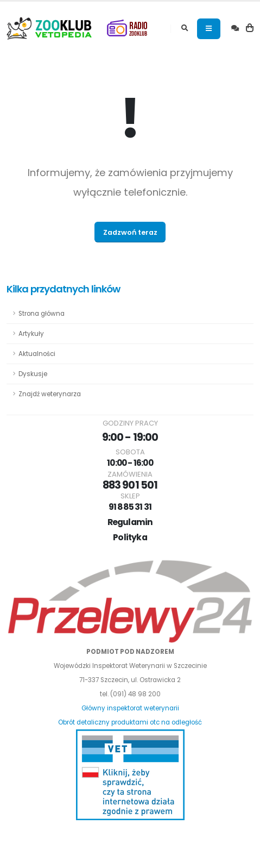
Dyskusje (33, 374)
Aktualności (37, 354)
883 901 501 (130, 485)
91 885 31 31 (130, 507)
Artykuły (31, 334)
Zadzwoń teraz (130, 232)
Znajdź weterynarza (50, 394)
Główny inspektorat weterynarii (130, 708)
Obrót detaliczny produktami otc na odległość (130, 722)
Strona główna (42, 314)
